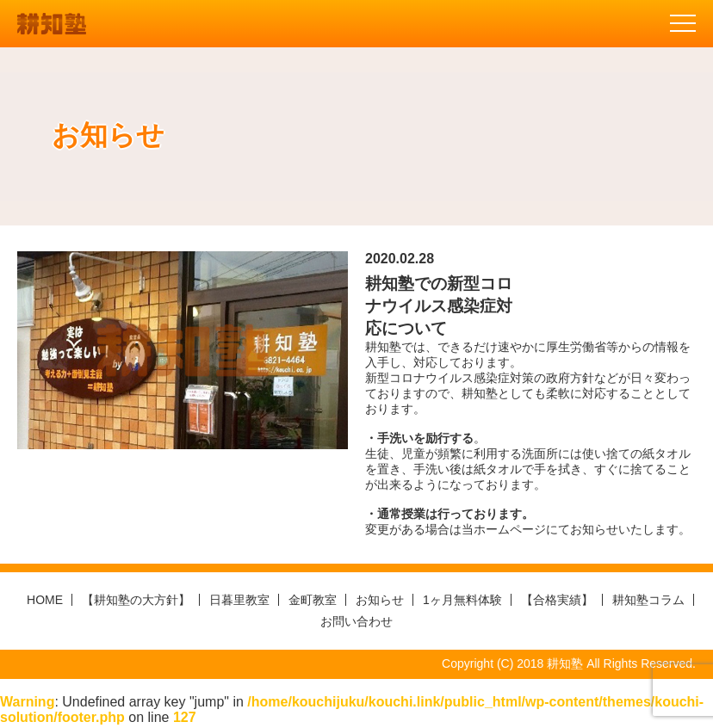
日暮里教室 (239, 600)
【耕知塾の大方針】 (136, 600)
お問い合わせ (356, 621)
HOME (45, 600)
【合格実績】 (557, 600)
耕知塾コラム (648, 600)
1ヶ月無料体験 (462, 600)
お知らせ (380, 600)
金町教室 (313, 600)
